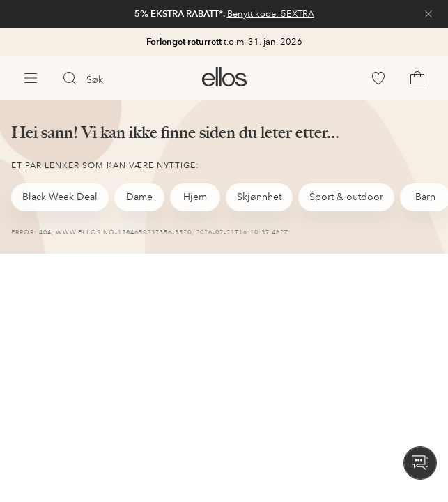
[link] (224, 14)
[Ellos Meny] (31, 78)
